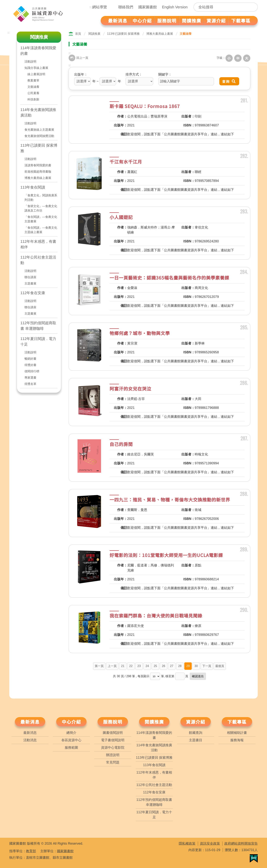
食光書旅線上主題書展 (39, 130)
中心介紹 (71, 721)
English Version (175, 7)
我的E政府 (254, 858)
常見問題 (113, 762)
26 (164, 665)
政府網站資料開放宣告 (241, 843)
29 (188, 665)
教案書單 (33, 80)
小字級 (231, 58)
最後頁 (220, 665)
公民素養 (33, 93)
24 (147, 665)
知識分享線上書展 (36, 68)
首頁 (78, 34)
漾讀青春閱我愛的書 (38, 165)
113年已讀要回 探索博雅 (39, 148)
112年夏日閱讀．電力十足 (38, 341)
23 (139, 665)
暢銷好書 (30, 359)
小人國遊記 (121, 216)
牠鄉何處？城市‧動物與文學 (140, 332)
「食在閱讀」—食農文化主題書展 (41, 219)
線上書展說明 (36, 74)
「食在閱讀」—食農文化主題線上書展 (41, 230)
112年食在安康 (33, 293)
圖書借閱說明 (113, 732)
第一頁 (99, 665)
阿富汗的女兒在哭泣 (130, 388)
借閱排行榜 (32, 371)
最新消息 (30, 721)
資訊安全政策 (210, 843)
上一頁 (112, 665)
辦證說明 (113, 754)
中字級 (239, 58)
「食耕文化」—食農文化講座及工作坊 (41, 208)
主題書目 (196, 740)
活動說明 (30, 62)
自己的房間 (121, 443)
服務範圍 (71, 747)
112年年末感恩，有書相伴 (38, 244)
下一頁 (207, 665)
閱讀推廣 (94, 34)
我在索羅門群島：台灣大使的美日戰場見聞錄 (156, 615)
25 (155, 665)
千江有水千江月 (126, 161)
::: (90, 7)
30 (196, 665)
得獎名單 (30, 384)
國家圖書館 (148, 7)
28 (180, 665)
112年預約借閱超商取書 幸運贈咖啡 (38, 326)
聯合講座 (30, 277)
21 (123, 665)
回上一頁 (78, 58)
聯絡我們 (126, 7)
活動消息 (30, 740)
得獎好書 (30, 365)
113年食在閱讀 (33, 187)
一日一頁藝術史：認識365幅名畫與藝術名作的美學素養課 (169, 277)
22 (131, 665)
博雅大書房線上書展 (38, 178)
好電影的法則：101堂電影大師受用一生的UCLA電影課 (166, 554)
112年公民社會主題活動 (38, 260)
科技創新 (33, 99)
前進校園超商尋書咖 (38, 172)
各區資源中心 (71, 740)
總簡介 (71, 732)
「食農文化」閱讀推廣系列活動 (41, 198)
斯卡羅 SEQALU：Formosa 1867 (145, 106)
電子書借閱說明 (113, 740)
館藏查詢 (196, 732)
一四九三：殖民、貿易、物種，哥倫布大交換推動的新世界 (170, 499)
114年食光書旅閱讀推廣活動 (38, 112)
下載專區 (237, 721)
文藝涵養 (33, 87)
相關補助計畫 (237, 732)
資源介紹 (196, 721)
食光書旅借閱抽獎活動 (39, 136)
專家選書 (30, 378)
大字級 (247, 58)
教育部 (31, 851)
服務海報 (237, 740)
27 (172, 665)
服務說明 (113, 721)
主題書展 (30, 283)
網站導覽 (100, 7)
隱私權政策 (187, 843)
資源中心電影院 (113, 747)
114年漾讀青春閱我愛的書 (38, 51)
